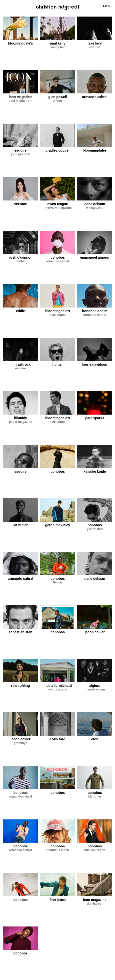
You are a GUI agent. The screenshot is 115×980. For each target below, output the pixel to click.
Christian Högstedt (58, 7)
